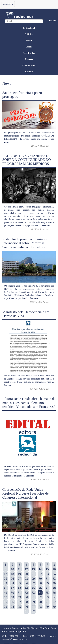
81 (26, 611)
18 (12, 574)
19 (19, 574)
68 (26, 602)
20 (26, 574)
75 (19, 607)
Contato (29, 72)
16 (54, 569)
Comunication (29, 65)
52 (26, 593)
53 (33, 593)
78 (40, 607)
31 (47, 579)
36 (26, 583)
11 (19, 569)
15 (47, 569)
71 (47, 602)
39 (47, 583)
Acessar (52, 21)
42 (12, 588)
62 (40, 597)
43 (19, 588)
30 (40, 579)
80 (54, 607)
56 (54, 593)
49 (5, 593)
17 (5, 574)
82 (33, 611)
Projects (29, 59)
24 (54, 574)
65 (5, 602)
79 (47, 607)
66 (12, 602)
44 (26, 588)
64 (54, 597)
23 (47, 574)
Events (29, 41)
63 (47, 597)
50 (12, 593)
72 (54, 602)
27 (19, 579)
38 (40, 583)
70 (40, 602)
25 (5, 579)
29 (33, 579)
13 (33, 569)
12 (26, 569)
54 (40, 593)
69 (33, 602)
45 (33, 588)
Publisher (29, 34)
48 (54, 588)
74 (12, 607)
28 (26, 579)
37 (33, 583)
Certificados (29, 53)
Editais (29, 47)
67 (19, 602)
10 (12, 569)
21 (33, 574)
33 (5, 583)
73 (5, 607)
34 (12, 583)
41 (5, 588)
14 (40, 569)
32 (54, 579)
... (45, 225)
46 (40, 588)
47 (47, 588)
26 (12, 579)
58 (12, 597)
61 (33, 597)
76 (26, 607)
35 (19, 583)
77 (33, 607)
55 (47, 593)
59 (19, 597)
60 (26, 597)
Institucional (29, 28)
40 (54, 583)
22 (40, 574)
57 (5, 597)
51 (19, 593)
